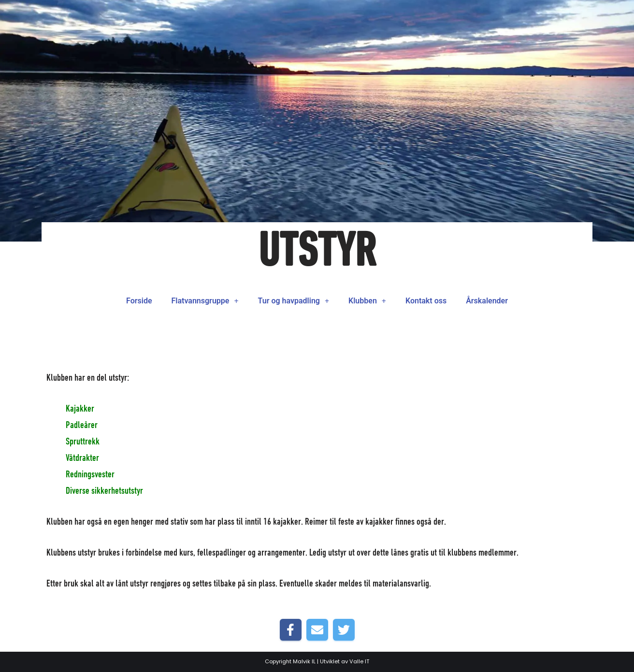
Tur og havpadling (294, 301)
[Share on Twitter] (344, 630)
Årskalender (487, 301)
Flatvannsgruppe (205, 301)
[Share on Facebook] (291, 630)
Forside (139, 301)
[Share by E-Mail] (317, 630)
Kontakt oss (426, 301)
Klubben (367, 301)
